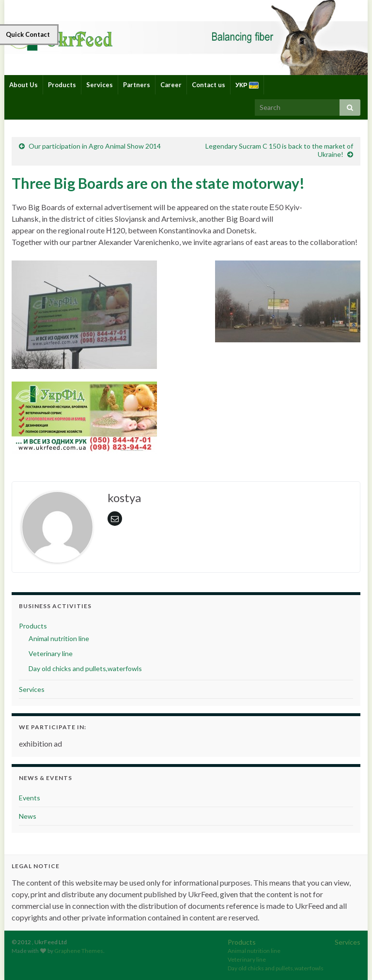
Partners (137, 85)
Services (100, 85)
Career (171, 85)
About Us (23, 85)
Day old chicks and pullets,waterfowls (85, 668)
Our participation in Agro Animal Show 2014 (95, 146)
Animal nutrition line (59, 638)
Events (30, 798)
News (28, 816)
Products (62, 85)
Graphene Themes (79, 951)
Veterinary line (51, 653)
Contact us (209, 85)
